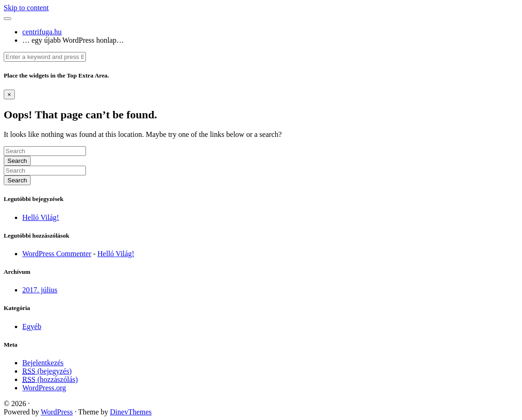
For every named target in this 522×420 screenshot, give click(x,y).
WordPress (57, 412)
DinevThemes (131, 412)
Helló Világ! (41, 217)
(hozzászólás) (50, 379)
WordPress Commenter (57, 254)
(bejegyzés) (47, 371)
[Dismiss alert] (9, 94)
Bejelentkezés (43, 363)
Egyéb (32, 326)
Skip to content (26, 8)
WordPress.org (44, 388)
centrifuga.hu (42, 32)
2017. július (40, 290)
